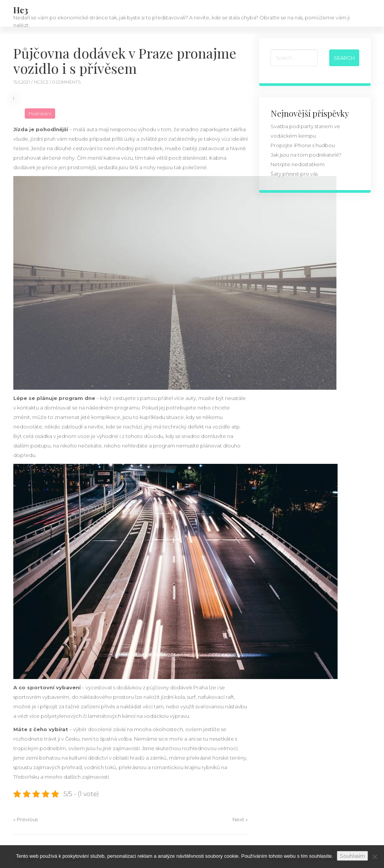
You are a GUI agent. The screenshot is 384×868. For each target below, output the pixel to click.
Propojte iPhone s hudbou (303, 145)
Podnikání (40, 113)
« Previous (25, 819)
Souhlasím (352, 856)
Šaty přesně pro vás (294, 174)
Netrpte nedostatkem (298, 164)
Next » (240, 819)
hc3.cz (42, 82)
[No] (374, 857)
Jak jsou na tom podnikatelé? (306, 155)
